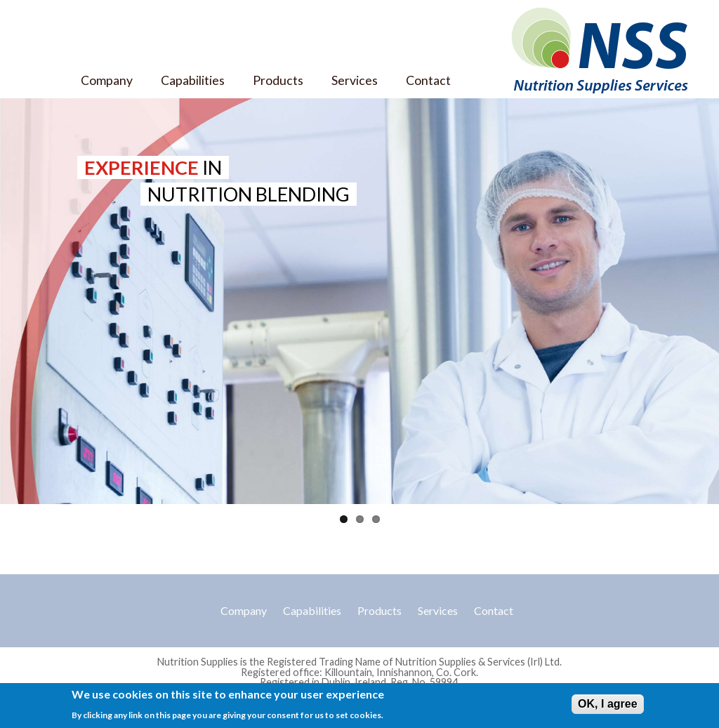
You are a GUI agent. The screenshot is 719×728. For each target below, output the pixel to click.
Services (355, 80)
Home (40, 80)
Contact (428, 80)
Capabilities (193, 80)
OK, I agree (607, 705)
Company (107, 80)
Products (278, 80)
